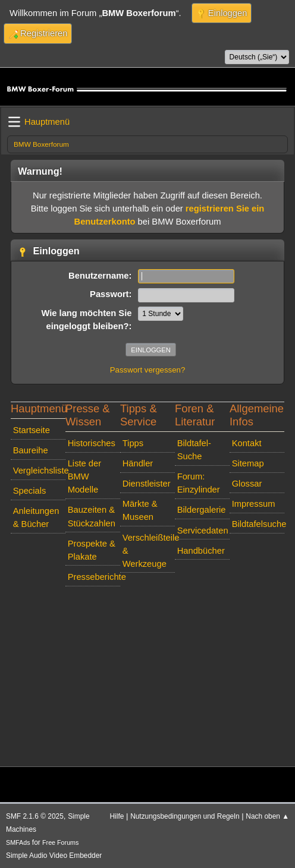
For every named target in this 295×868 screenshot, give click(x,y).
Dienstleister (147, 484)
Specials (30, 491)
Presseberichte (94, 577)
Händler (138, 463)
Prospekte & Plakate (92, 550)
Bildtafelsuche (258, 524)
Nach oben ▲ (267, 816)
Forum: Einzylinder (199, 483)
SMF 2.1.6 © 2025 (35, 816)
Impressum (254, 504)
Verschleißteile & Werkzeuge (149, 551)
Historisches (92, 443)
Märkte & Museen (140, 510)
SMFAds (18, 842)
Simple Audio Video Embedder (54, 856)
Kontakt (247, 443)
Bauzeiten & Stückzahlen (92, 516)
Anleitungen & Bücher (36, 517)
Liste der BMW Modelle (84, 476)
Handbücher (201, 551)
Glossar (247, 484)
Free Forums (60, 842)
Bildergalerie (202, 510)
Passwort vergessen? (148, 370)
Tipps (133, 443)
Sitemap (248, 463)
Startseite (32, 430)
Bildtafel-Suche (194, 450)
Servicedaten (203, 531)
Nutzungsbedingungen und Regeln (185, 816)
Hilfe (117, 816)
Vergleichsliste (39, 471)
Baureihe (31, 450)
